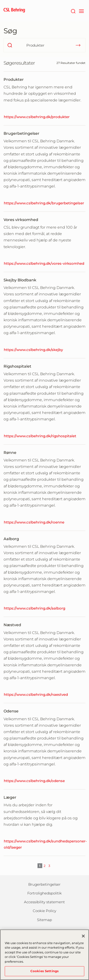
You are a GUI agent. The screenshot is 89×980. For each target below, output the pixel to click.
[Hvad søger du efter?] (44, 45)
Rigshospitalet (17, 366)
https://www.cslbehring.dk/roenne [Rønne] (34, 522)
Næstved (12, 625)
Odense (11, 711)
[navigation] (81, 11)
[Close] (83, 938)
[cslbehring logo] (14, 11)
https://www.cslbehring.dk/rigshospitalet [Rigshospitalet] (40, 436)
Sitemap (44, 920)
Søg (10, 31)
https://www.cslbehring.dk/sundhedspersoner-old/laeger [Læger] (45, 844)
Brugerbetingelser (21, 133)
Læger (10, 797)
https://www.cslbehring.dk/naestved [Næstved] (36, 694)
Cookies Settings (44, 973)
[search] (10, 45)
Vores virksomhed (21, 220)
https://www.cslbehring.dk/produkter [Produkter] (37, 117)
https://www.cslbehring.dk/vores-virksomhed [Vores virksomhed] (44, 263)
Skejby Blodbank (20, 280)
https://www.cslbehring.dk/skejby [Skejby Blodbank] (33, 350)
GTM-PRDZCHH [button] (0, 0)
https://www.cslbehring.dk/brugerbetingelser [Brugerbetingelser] (44, 203)
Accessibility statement (44, 902)
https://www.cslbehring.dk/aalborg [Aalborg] (35, 608)
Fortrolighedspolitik (44, 893)
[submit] (78, 45)
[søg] (73, 11)
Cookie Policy (44, 911)
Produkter (14, 79)
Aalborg (11, 539)
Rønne (10, 453)
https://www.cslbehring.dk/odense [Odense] (34, 781)
